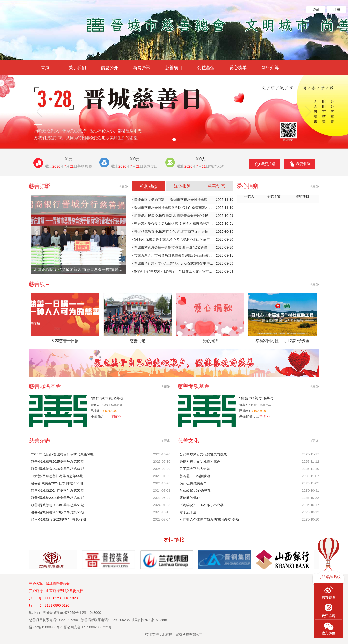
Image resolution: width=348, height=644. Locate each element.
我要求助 (299, 164)
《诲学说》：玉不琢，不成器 (202, 505)
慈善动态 (216, 186)
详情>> (116, 416)
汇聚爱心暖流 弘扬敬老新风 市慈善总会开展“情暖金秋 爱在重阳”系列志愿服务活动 (80, 269)
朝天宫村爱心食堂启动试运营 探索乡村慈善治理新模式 (184, 224)
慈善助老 (138, 341)
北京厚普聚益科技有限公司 (182, 634)
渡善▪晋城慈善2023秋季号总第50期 (58, 512)
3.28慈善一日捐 (65, 341)
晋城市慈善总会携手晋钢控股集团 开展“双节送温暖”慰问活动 (184, 248)
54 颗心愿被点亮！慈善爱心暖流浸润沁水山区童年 (184, 240)
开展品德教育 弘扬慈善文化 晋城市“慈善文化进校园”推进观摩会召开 (184, 232)
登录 (316, 10)
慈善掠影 (79, 186)
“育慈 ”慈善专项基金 (257, 398)
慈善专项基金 (248, 386)
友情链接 (174, 540)
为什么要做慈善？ (193, 483)
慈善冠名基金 (100, 386)
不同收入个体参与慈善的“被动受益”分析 (209, 519)
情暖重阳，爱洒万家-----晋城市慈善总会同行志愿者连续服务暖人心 (184, 200)
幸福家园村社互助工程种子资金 (283, 341)
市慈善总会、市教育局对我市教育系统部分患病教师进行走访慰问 (184, 255)
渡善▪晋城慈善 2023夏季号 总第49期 (58, 519)
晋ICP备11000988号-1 (46, 627)
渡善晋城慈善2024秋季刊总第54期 (57, 483)
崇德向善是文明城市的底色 (200, 462)
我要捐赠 (265, 164)
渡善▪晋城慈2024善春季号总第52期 (58, 498)
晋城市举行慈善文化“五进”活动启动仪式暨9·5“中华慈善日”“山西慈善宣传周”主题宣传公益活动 (184, 263)
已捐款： (96, 411)
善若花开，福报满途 (195, 476)
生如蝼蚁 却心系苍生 (195, 490)
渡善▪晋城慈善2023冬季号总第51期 (58, 505)
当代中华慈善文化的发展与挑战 (203, 454)
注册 (337, 10)
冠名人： (96, 405)
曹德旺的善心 (190, 498)
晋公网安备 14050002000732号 (88, 627)
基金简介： (99, 416)
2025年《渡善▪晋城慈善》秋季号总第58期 (63, 454)
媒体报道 (182, 186)
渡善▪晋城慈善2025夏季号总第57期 (58, 462)
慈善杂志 (100, 441)
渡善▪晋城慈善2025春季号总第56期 (58, 469)
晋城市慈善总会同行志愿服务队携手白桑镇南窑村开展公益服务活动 (184, 208)
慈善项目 (174, 284)
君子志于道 (188, 512)
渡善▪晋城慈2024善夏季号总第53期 (58, 490)
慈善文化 (248, 441)
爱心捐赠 (278, 186)
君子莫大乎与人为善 (195, 469)
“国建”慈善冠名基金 (107, 398)
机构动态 (149, 186)
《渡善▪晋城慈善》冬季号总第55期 (57, 476)
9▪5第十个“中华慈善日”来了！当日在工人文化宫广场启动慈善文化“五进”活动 (184, 271)
